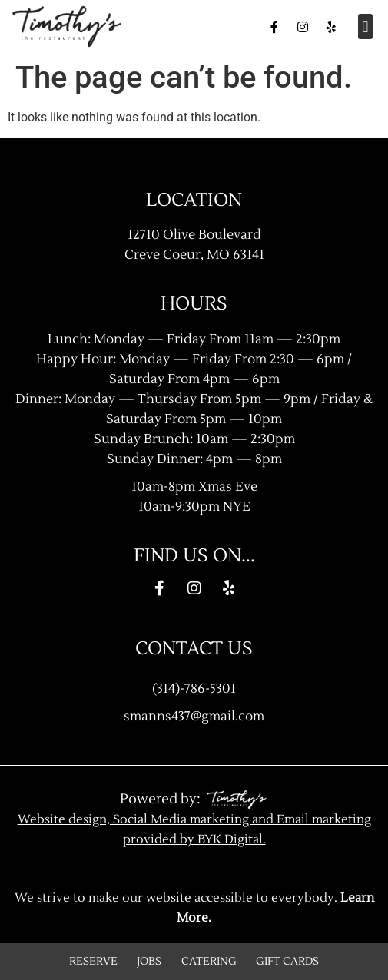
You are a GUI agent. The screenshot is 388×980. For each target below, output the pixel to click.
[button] (365, 26)
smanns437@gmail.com (194, 716)
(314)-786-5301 (194, 689)
